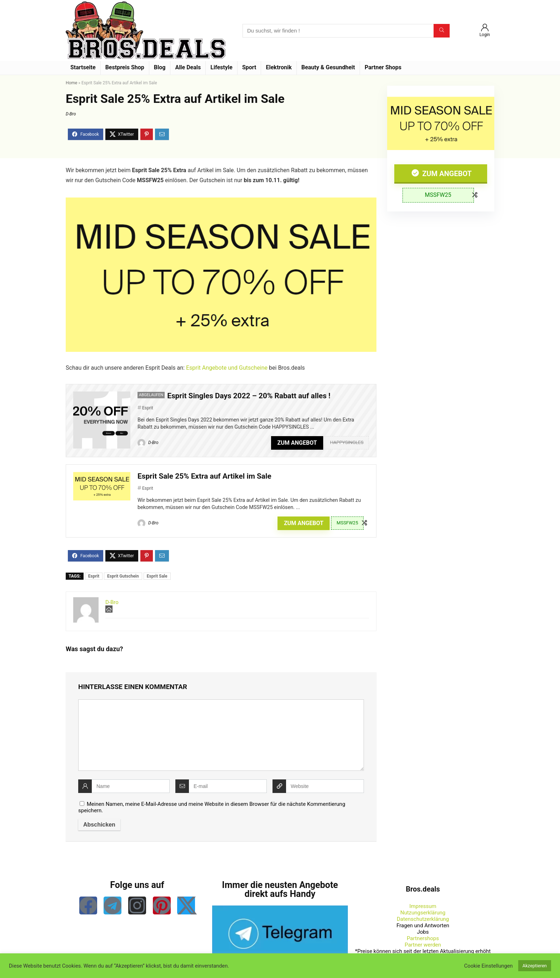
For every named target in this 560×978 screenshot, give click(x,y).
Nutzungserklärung (423, 913)
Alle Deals (188, 67)
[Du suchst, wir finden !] (442, 31)
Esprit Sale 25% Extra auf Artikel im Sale (204, 476)
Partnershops (423, 938)
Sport (249, 67)
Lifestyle (221, 67)
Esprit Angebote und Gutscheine (227, 368)
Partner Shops (383, 67)
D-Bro (71, 114)
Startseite (83, 67)
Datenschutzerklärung (423, 919)
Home (71, 83)
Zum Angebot (446, 174)
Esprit (148, 408)
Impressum (423, 906)
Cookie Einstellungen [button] (489, 966)
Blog (160, 67)
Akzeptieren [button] (535, 966)
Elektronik (279, 67)
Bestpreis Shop (125, 67)
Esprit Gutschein (123, 576)
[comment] (221, 735)
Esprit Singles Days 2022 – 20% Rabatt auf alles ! (249, 396)
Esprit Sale (157, 576)
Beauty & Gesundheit (328, 67)
